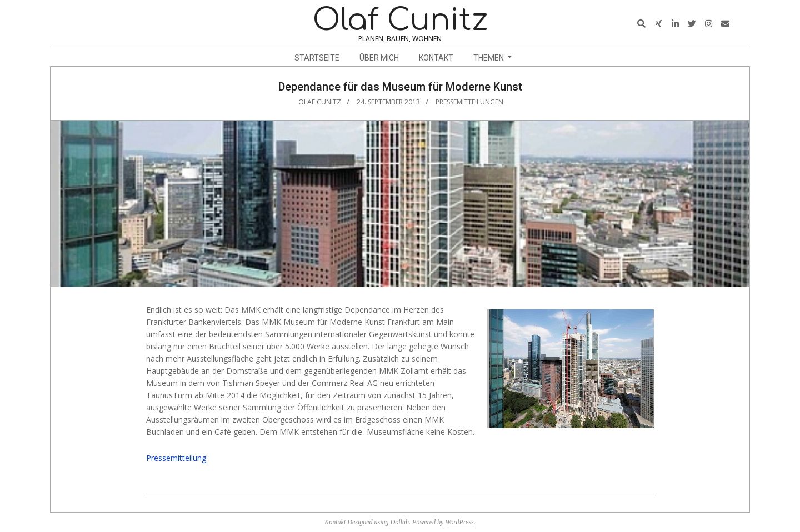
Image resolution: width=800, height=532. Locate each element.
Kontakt (335, 522)
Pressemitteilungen (469, 102)
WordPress (459, 522)
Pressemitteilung (176, 458)
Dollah (400, 522)
